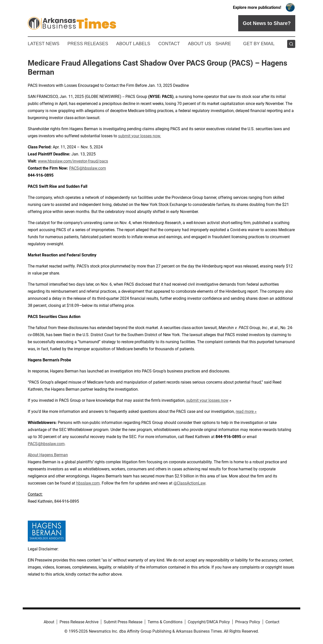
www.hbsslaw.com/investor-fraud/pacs (73, 161)
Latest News (44, 44)
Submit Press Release (123, 622)
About (49, 622)
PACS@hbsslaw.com (88, 168)
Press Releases (88, 44)
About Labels (133, 44)
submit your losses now (207, 400)
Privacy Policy (248, 622)
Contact (169, 44)
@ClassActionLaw (189, 483)
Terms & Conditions (165, 622)
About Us (200, 44)
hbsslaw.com (88, 483)
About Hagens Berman (48, 455)
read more (245, 411)
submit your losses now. (140, 136)
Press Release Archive (79, 622)
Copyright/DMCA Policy (209, 622)
